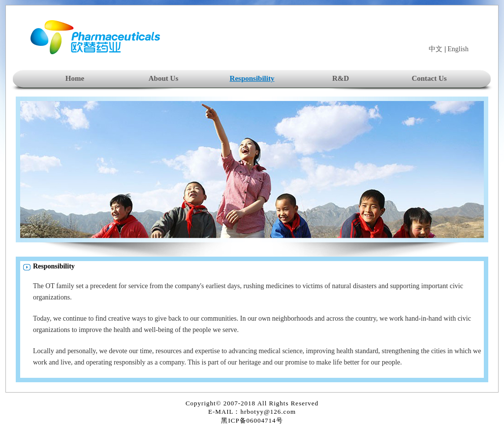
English (458, 49)
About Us (163, 78)
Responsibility (252, 78)
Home (75, 78)
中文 (436, 49)
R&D (341, 78)
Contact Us (429, 78)
